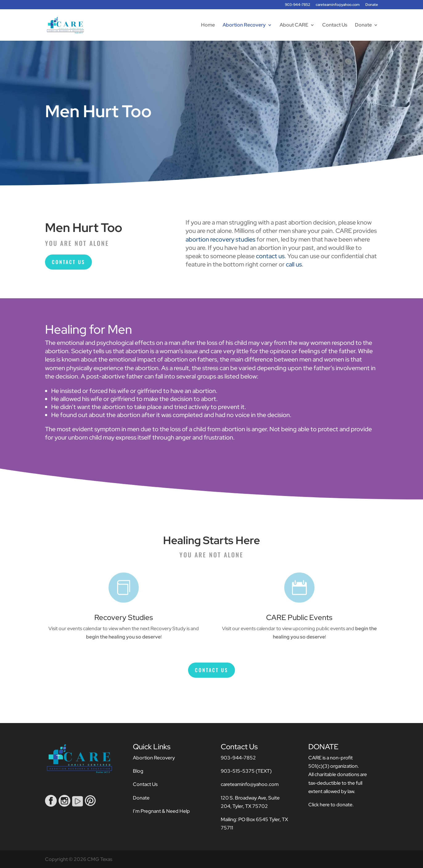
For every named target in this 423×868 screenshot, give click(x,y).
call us (294, 264)
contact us (270, 256)
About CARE (294, 25)
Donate (372, 5)
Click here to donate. (331, 805)
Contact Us (335, 25)
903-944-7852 (298, 5)
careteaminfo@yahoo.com (338, 5)
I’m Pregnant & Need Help (161, 811)
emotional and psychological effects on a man (119, 343)
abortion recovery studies (220, 239)
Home (208, 25)
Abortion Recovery (244, 25)
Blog (138, 771)
